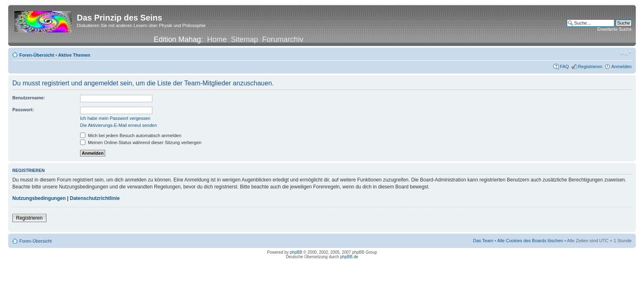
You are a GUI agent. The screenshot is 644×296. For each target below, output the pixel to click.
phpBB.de (349, 257)
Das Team (483, 241)
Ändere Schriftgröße (626, 53)
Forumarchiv (283, 39)
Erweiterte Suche (614, 29)
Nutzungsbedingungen (39, 198)
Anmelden (621, 67)
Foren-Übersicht (37, 55)
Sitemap (244, 39)
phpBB (296, 252)
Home (217, 39)
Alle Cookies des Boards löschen (530, 241)
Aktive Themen (74, 55)
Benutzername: (29, 98)
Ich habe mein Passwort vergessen (115, 118)
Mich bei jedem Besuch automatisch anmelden (131, 135)
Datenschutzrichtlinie (95, 198)
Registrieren (590, 67)
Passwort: (23, 110)
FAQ (564, 67)
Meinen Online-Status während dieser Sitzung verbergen (141, 142)
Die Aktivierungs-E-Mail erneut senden (118, 125)
